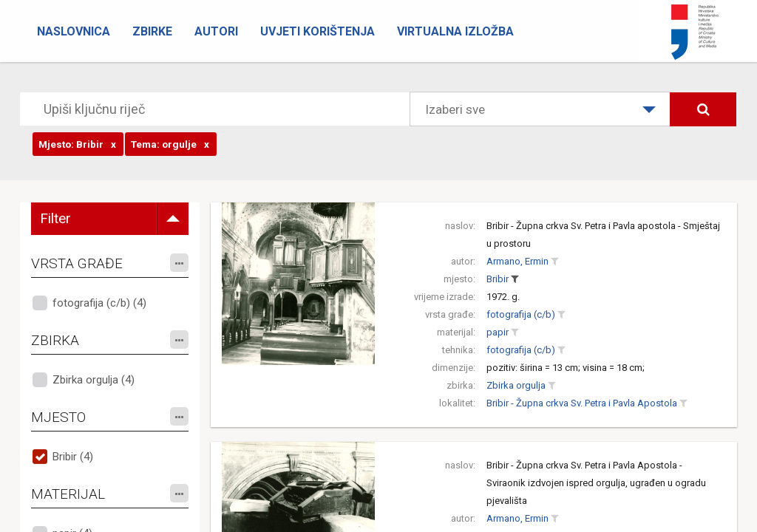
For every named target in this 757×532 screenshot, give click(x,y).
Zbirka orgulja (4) (94, 380)
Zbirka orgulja (516, 385)
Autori (216, 31)
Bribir (498, 279)
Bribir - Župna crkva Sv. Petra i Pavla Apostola (582, 403)
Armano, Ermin (517, 261)
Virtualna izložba (455, 31)
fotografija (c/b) (521, 314)
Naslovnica (74, 31)
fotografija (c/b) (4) (99, 303)
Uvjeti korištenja (318, 31)
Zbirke (152, 31)
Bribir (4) (73, 457)
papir (498, 332)
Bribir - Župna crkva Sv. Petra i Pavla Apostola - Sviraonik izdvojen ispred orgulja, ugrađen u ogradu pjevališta (596, 483)
